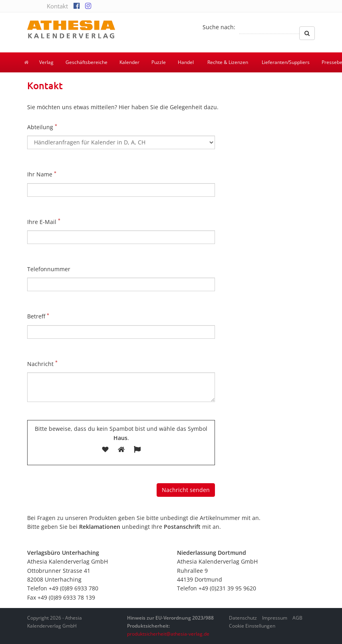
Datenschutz (243, 618)
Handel (186, 62)
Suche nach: (219, 27)
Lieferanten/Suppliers (286, 62)
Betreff (38, 316)
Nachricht (42, 363)
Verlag (46, 62)
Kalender (129, 62)
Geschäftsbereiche (86, 62)
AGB (297, 618)
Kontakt (57, 6)
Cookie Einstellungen (252, 626)
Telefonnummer (49, 269)
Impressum (275, 618)
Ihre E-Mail (44, 221)
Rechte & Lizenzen (228, 62)
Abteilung (42, 127)
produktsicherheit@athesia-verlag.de (168, 634)
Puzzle (159, 62)
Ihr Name (42, 174)
